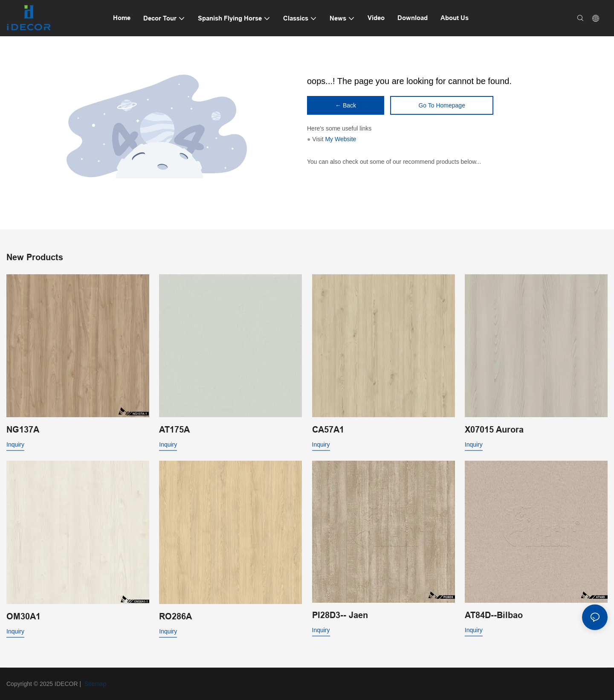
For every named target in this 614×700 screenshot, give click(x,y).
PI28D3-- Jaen (340, 615)
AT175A (174, 430)
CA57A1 (328, 430)
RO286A (175, 616)
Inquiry (15, 444)
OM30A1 (23, 616)
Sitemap (94, 684)
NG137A (23, 430)
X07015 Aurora (494, 430)
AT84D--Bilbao (494, 615)
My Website (340, 139)
